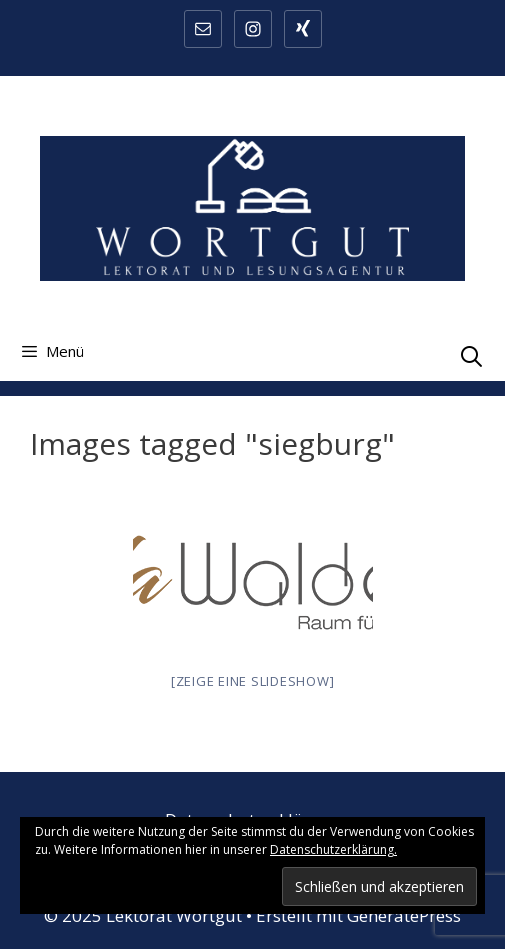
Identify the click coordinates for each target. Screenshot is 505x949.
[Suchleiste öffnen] (471, 356)
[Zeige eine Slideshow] (253, 681)
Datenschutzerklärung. (333, 849)
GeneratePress (404, 915)
